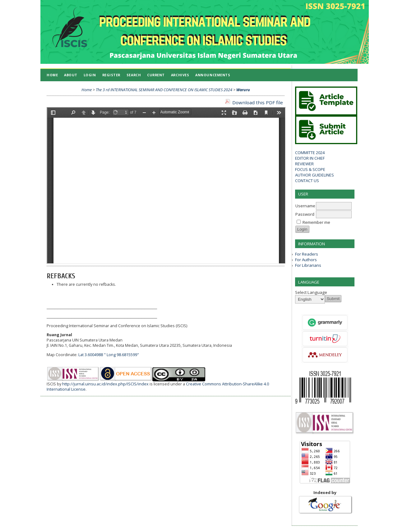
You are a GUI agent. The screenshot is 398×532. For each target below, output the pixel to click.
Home (52, 75)
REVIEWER (304, 164)
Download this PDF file (258, 102)
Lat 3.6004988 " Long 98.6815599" (109, 355)
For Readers (307, 254)
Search (134, 75)
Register (111, 75)
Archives (180, 75)
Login (90, 75)
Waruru (243, 90)
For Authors (306, 260)
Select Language (311, 292)
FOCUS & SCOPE (310, 169)
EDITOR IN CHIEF (310, 158)
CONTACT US (307, 181)
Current (156, 75)
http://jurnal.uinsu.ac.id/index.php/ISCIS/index (105, 384)
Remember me (316, 222)
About (71, 75)
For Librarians (308, 265)
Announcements (213, 75)
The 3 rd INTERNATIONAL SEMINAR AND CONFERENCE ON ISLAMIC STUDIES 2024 (164, 90)
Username (305, 206)
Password (305, 214)
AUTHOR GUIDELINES (315, 175)
